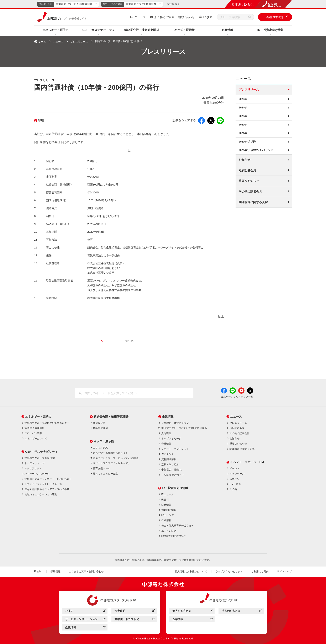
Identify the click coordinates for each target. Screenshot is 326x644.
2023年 (243, 116)
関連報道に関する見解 (253, 202)
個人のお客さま (182, 611)
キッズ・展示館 (184, 30)
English (208, 17)
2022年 (243, 125)
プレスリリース (79, 42)
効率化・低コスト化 (127, 619)
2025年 (243, 99)
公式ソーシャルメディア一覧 (237, 397)
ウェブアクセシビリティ (229, 571)
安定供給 (120, 611)
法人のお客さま (231, 611)
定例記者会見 (247, 170)
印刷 (41, 121)
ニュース (140, 17)
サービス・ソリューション (81, 619)
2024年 (243, 108)
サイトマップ (284, 571)
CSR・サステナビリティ (99, 30)
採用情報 (56, 571)
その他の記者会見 (250, 192)
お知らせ (244, 160)
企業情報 (227, 30)
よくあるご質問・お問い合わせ (174, 17)
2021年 (243, 133)
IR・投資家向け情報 (270, 30)
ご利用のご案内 (260, 571)
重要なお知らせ (249, 181)
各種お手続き (275, 17)
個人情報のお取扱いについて (191, 571)
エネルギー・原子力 (56, 30)
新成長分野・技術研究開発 (142, 30)
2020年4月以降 (247, 142)
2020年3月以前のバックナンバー (257, 150)
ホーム (42, 42)
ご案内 (69, 611)
